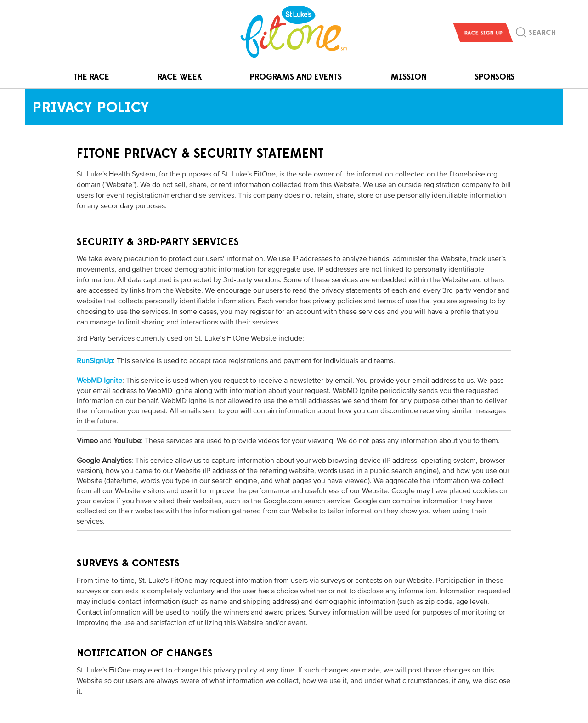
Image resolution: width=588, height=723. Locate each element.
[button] (536, 35)
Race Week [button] (180, 77)
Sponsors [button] (495, 77)
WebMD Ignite (99, 380)
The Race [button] (91, 77)
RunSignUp (95, 360)
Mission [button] (408, 77)
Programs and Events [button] (296, 77)
